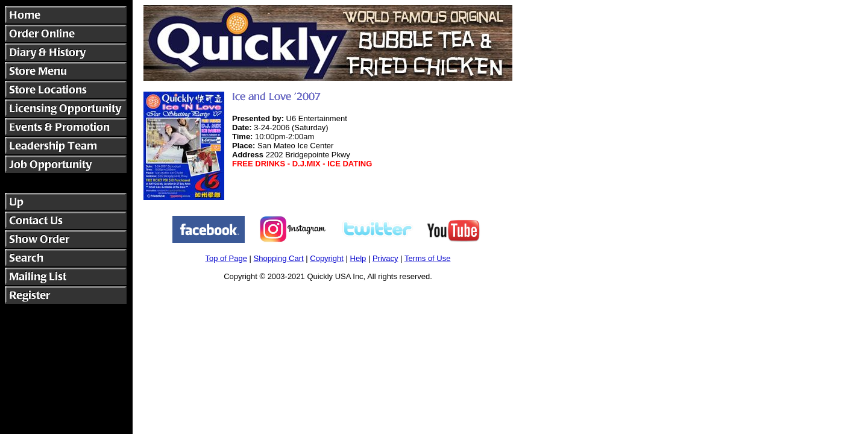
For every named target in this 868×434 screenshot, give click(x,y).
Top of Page (226, 258)
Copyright (327, 258)
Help (358, 258)
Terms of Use (428, 258)
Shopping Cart (279, 258)
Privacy (385, 258)
